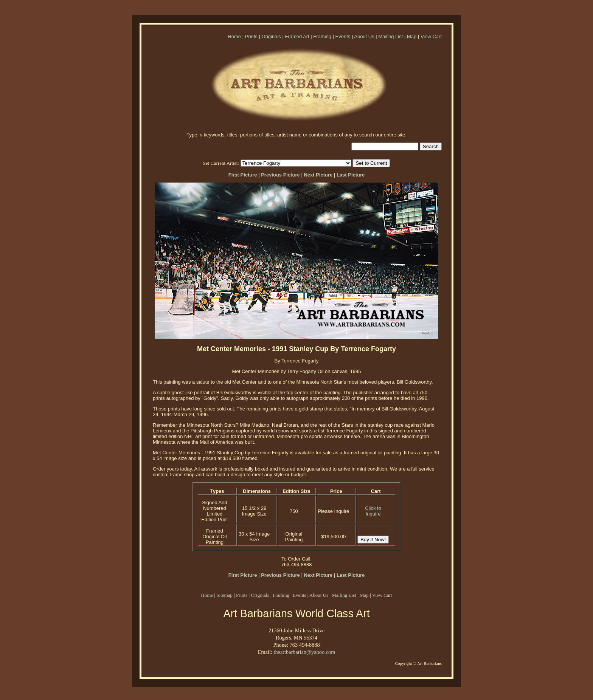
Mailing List (390, 36)
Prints (251, 36)
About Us (364, 36)
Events (343, 36)
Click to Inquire (373, 511)
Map (412, 36)
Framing (322, 36)
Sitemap (224, 595)
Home (234, 36)
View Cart (431, 36)
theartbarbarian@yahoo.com (304, 652)
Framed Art (297, 36)
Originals (271, 36)
